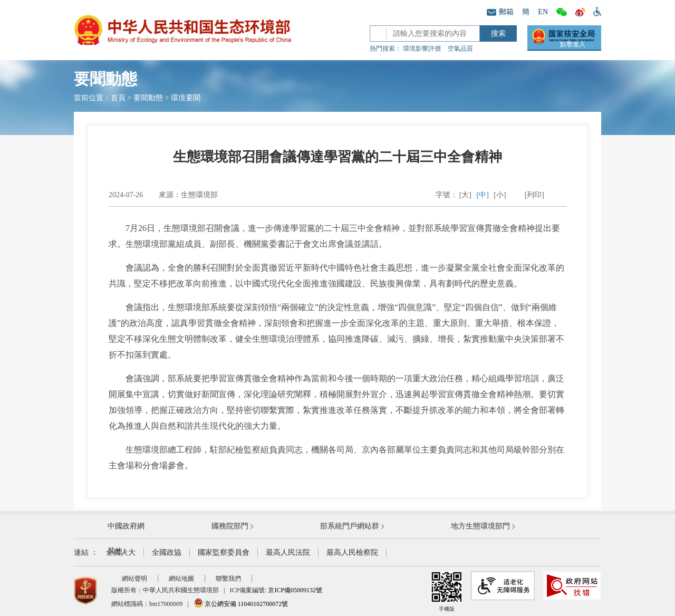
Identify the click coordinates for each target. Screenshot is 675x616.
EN (543, 12)
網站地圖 (181, 579)
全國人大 (121, 552)
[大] (465, 195)
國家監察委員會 (224, 552)
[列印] (534, 195)
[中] (483, 195)
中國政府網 (126, 526)
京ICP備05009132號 (295, 590)
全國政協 (167, 552)
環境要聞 (186, 98)
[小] (500, 195)
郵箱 (500, 12)
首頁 (118, 98)
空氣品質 (460, 49)
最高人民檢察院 (352, 552)
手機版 (447, 591)
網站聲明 (134, 579)
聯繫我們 (228, 579)
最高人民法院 (288, 552)
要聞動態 (148, 98)
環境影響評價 (422, 49)
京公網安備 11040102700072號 (241, 604)
